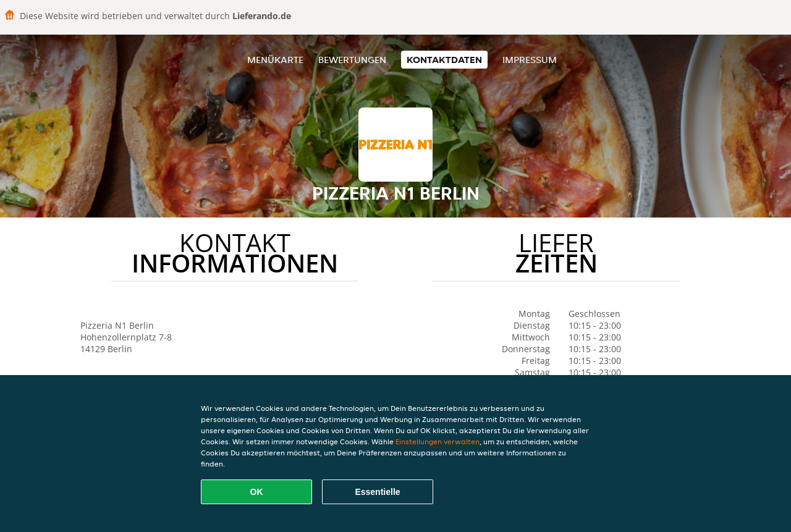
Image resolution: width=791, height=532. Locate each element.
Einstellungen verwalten (438, 441)
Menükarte (275, 60)
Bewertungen (352, 60)
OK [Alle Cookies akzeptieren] (257, 492)
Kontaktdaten (444, 60)
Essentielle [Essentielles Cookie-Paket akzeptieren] (377, 492)
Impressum (530, 60)
